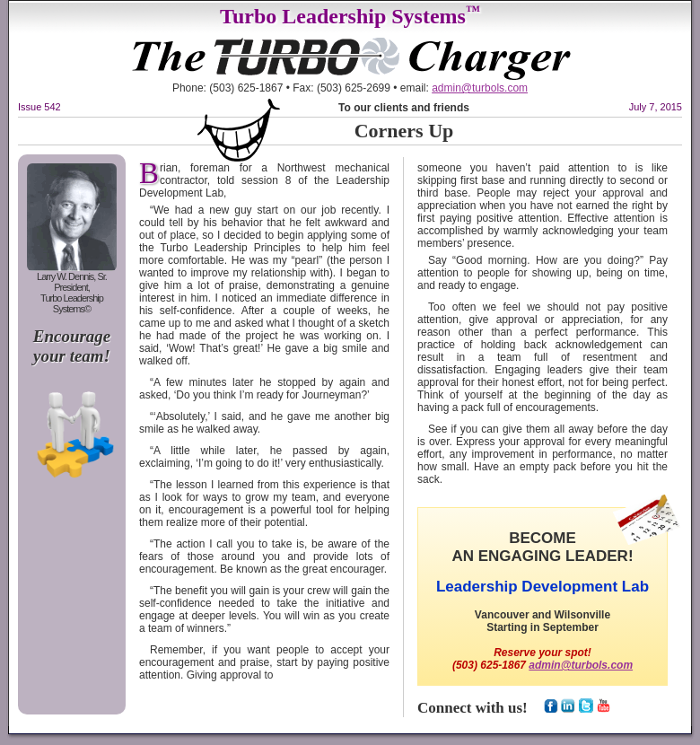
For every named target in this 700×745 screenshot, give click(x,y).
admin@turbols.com (480, 88)
